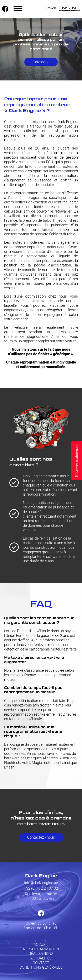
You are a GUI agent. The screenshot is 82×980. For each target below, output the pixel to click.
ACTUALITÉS (41, 958)
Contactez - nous (41, 837)
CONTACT (41, 963)
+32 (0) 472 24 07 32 (41, 888)
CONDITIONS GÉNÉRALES (41, 967)
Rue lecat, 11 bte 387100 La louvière (41, 896)
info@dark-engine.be (41, 883)
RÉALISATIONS (41, 954)
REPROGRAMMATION (41, 949)
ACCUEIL (41, 944)
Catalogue (41, 62)
